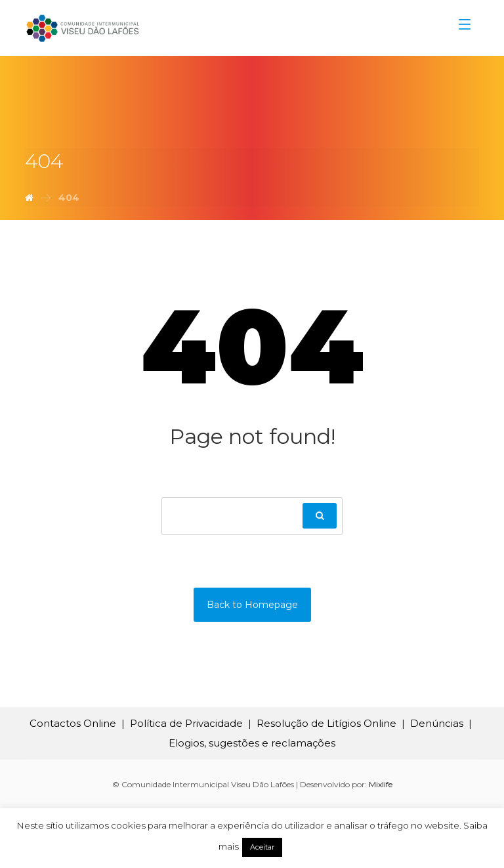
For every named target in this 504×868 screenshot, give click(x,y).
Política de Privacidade (186, 723)
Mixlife (381, 784)
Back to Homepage (252, 605)
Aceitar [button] (262, 847)
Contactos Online (73, 723)
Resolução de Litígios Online (326, 723)
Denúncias (437, 723)
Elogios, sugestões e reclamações (252, 743)
